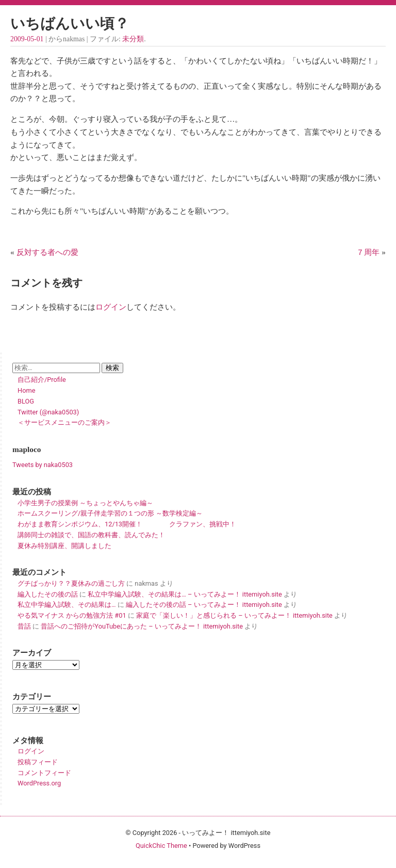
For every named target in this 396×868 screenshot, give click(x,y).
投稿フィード (38, 762)
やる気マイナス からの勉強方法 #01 (72, 615)
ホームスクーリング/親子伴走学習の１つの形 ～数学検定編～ (110, 513)
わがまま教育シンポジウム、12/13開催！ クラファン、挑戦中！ (127, 524)
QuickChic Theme (161, 846)
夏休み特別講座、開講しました (64, 546)
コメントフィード (44, 773)
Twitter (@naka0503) (48, 412)
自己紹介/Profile (42, 380)
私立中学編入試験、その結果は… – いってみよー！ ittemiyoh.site (185, 594)
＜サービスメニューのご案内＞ (64, 422)
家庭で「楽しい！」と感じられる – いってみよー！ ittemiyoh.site (234, 615)
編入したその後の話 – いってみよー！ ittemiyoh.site (204, 605)
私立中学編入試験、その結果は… (67, 605)
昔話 (24, 626)
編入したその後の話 (48, 594)
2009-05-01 (27, 39)
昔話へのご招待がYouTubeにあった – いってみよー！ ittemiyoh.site (142, 626)
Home (26, 390)
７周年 (368, 252)
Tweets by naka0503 (43, 465)
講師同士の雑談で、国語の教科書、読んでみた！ (91, 535)
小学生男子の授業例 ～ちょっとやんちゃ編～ (85, 503)
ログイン (111, 307)
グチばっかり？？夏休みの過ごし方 (71, 583)
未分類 (133, 39)
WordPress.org (39, 783)
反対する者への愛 (47, 252)
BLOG (26, 401)
